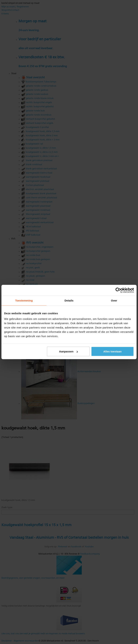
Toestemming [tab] (24, 300)
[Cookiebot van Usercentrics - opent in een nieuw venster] (118, 290)
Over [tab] (114, 300)
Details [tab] (69, 300)
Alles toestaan (112, 351)
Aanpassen (68, 351)
